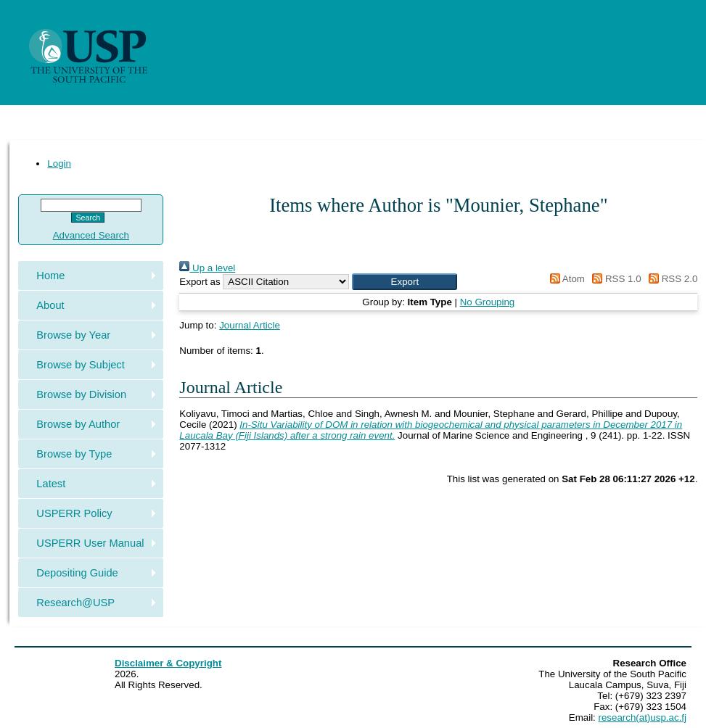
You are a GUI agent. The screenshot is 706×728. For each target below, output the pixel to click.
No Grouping (488, 302)
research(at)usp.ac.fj (643, 717)
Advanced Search (91, 235)
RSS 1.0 (615, 279)
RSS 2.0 (670, 279)
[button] (405, 282)
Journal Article (250, 325)
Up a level (207, 268)
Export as (200, 282)
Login (59, 164)
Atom (565, 279)
